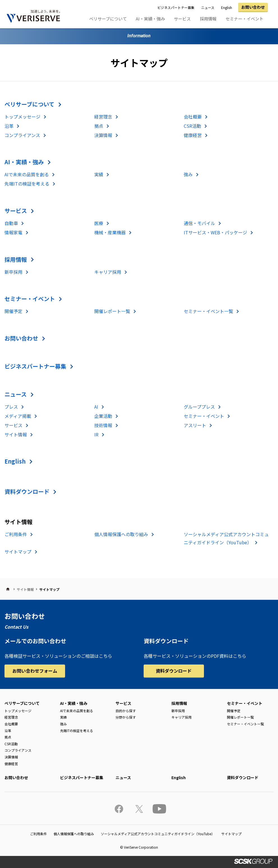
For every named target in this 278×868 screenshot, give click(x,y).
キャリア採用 (108, 272)
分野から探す (126, 717)
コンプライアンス (22, 135)
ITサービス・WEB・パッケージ (215, 232)
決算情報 (103, 135)
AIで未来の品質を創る (27, 174)
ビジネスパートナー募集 (176, 7)
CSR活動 (192, 126)
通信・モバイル (199, 223)
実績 (99, 174)
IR (96, 434)
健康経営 (193, 135)
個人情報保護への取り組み (121, 534)
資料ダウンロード (27, 491)
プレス (11, 407)
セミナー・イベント (244, 19)
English (227, 7)
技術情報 (103, 425)
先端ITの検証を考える (27, 184)
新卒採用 (13, 272)
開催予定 (13, 311)
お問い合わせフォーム (35, 671)
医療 (99, 223)
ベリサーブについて (108, 19)
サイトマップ (18, 552)
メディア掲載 (18, 416)
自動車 (11, 223)
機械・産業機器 (110, 232)
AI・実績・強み (150, 19)
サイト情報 (16, 434)
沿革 (9, 126)
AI (96, 407)
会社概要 (193, 117)
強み (188, 174)
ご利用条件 (16, 534)
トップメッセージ (22, 117)
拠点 (99, 126)
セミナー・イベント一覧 (208, 311)
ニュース (208, 7)
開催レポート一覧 (112, 311)
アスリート (195, 425)
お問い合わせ (253, 7)
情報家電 (13, 232)
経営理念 (103, 117)
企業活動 (103, 416)
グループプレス (199, 407)
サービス (182, 19)
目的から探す (126, 711)
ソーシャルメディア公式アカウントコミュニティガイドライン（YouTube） (158, 834)
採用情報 (208, 19)
